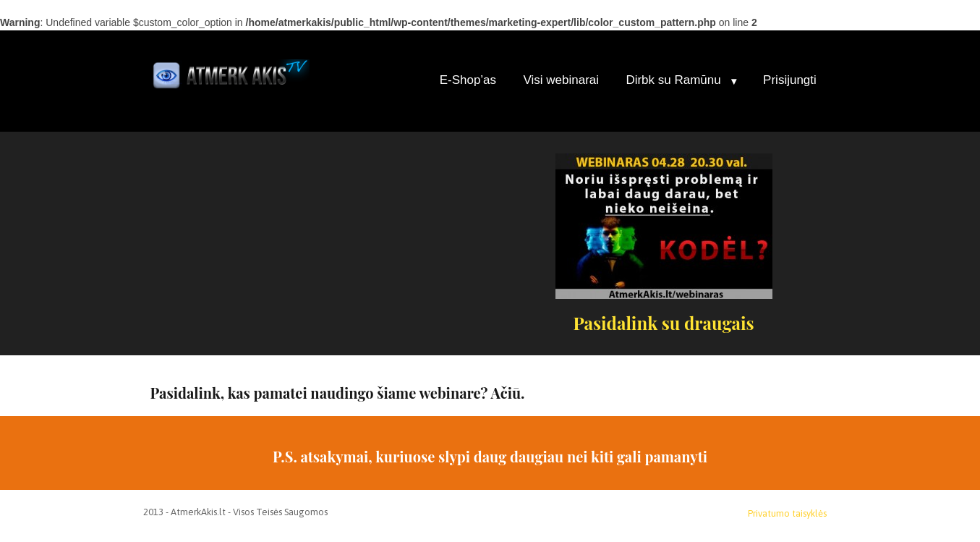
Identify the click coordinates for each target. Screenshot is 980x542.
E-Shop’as (468, 80)
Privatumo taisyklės (787, 513)
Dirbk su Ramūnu (673, 80)
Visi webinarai (561, 80)
